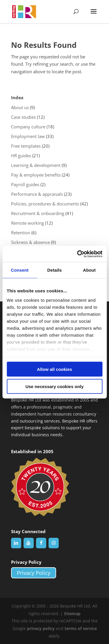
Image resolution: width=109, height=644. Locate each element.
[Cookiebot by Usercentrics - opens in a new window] (78, 254)
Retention (21, 233)
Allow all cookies (54, 369)
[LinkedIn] (16, 543)
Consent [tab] (20, 270)
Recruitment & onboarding (38, 213)
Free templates (26, 146)
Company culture (28, 127)
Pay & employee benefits (36, 175)
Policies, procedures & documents (45, 204)
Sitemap (72, 614)
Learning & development (36, 165)
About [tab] (89, 270)
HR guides (21, 156)
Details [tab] (55, 270)
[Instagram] (54, 543)
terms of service (81, 628)
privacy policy (41, 628)
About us (20, 107)
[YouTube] (29, 543)
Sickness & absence (30, 242)
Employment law (28, 136)
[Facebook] (41, 543)
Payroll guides (25, 184)
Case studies (23, 117)
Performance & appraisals (37, 194)
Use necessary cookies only (54, 386)
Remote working (27, 223)
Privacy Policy (34, 573)
